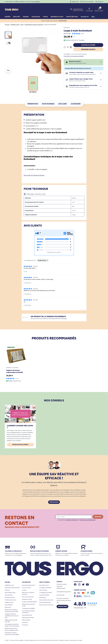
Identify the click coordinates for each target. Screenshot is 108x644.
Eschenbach (67, 24)
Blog (93, 13)
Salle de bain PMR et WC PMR (12, 584)
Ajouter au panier (88, 41)
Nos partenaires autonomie (46, 596)
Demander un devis (88, 45)
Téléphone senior (9, 598)
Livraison (24, 586)
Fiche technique (48, 100)
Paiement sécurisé (61, 547)
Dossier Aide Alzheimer (45, 598)
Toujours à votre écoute (13, 547)
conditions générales (71, 516)
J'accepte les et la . (77, 516)
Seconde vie (85, 13)
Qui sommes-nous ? (44, 581)
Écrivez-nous (54, 498)
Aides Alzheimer (9, 601)
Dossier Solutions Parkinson (46, 601)
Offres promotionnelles (28, 614)
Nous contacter (43, 586)
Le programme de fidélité (28, 604)
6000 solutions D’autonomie (39, 547)
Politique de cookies (64, 636)
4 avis (82, 30)
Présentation (33, 100)
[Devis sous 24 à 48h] (101, 58)
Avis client (63, 100)
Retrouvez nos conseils (20, 441)
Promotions (25, 621)
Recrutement (43, 594)
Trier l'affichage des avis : (30, 256)
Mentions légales (19, 636)
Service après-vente (27, 611)
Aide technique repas (10, 589)
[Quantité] (68, 43)
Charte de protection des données (49, 636)
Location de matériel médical (29, 598)
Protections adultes (10, 594)
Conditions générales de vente (32, 636)
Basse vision (8, 603)
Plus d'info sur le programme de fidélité (74, 52)
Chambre (7, 586)
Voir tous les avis (80, 604)
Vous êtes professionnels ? (29, 581)
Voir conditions (36, 2)
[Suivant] (8, 66)
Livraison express (86, 547)
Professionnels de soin (10, 596)
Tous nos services (26, 584)
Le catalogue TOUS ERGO (46, 589)
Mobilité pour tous (9, 581)
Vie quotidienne (9, 591)
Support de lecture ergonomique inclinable (15, 367)
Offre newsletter (26, 616)
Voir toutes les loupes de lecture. (34, 171)
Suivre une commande (28, 593)
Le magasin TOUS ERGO (45, 584)
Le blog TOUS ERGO (44, 591)
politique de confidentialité (88, 516)
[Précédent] (8, 26)
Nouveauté (25, 619)
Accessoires (76, 100)
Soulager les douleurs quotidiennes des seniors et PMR (12, 612)
